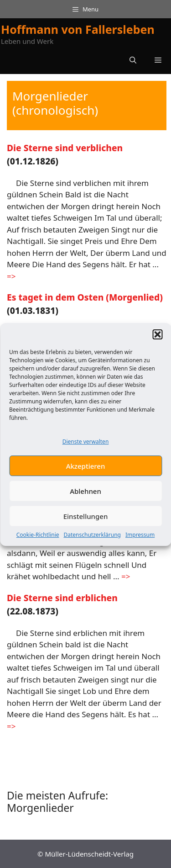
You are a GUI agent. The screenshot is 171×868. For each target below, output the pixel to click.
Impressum (140, 540)
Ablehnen (85, 496)
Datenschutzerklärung (92, 540)
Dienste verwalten (86, 447)
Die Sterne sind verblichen (65, 148)
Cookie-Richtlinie (38, 540)
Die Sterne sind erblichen (62, 598)
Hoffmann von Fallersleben (78, 29)
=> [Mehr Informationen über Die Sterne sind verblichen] (11, 276)
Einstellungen (86, 521)
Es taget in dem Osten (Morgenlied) (85, 297)
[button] (157, 339)
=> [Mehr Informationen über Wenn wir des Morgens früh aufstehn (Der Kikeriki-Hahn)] (126, 576)
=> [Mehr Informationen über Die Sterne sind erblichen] (11, 726)
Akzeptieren (86, 471)
